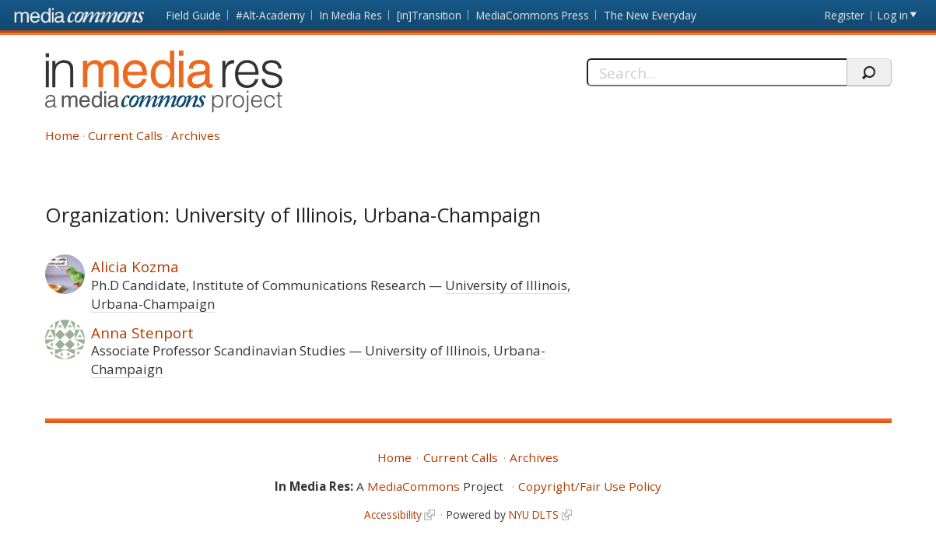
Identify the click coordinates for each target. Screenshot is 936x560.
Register (845, 15)
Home (62, 135)
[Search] (717, 72)
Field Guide (194, 15)
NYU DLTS (534, 514)
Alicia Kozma (135, 266)
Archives (196, 135)
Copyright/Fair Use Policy (590, 486)
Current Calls (125, 135)
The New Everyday (650, 15)
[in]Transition (429, 15)
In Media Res (351, 15)
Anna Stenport (142, 332)
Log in (893, 15)
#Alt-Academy (270, 15)
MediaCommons (414, 486)
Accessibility (393, 514)
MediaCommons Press (533, 15)
